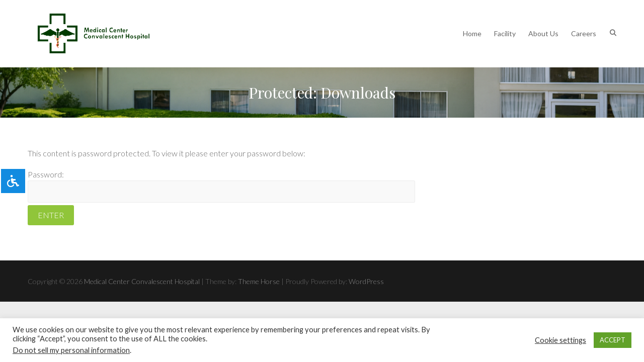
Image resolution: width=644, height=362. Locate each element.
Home (472, 33)
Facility (505, 33)
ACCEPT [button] (613, 340)
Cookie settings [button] (560, 340)
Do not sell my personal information (71, 350)
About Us (543, 33)
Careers (584, 33)
